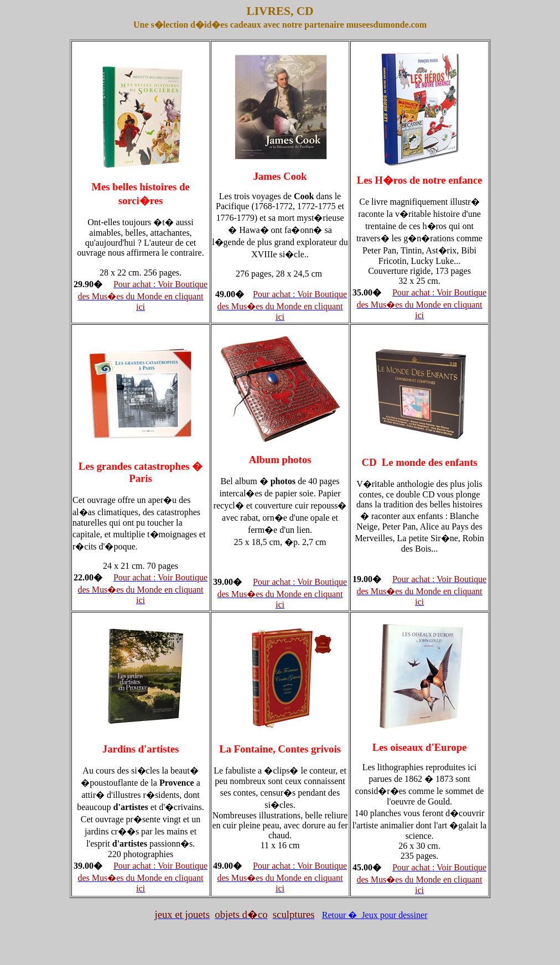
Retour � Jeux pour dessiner (375, 915)
